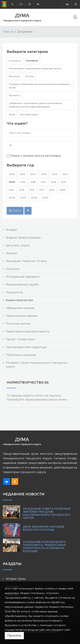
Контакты (32, 61)
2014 (11, 190)
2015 (63, 182)
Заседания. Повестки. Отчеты (26, 261)
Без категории (29, 114)
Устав (12, 114)
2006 (34, 198)
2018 (33, 182)
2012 (32, 190)
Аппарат (11, 230)
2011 (42, 190)
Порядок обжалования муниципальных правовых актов (39, 86)
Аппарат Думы (16, 579)
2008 (12, 198)
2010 (52, 190)
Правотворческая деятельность (28, 331)
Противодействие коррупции (26, 347)
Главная (8, 32)
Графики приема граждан (23, 238)
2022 (54, 174)
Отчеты (29, 76)
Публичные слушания (21, 355)
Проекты (14, 95)
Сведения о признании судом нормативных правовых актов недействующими (35, 105)
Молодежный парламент (23, 277)
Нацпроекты (14, 292)
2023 (44, 174)
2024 (33, 174)
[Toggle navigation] (75, 18)
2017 (43, 182)
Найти (15, 210)
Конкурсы (15, 61)
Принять (14, 636)
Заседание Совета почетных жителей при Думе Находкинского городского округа (47, 513)
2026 (12, 174)
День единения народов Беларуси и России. (43, 528)
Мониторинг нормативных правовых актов (35, 68)
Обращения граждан (20, 308)
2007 (23, 198)
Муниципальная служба (22, 285)
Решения (14, 76)
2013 (22, 190)
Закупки (11, 253)
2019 (23, 182)
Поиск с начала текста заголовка (36, 156)
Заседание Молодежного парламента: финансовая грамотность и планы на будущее (44, 546)
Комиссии (13, 269)
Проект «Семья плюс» (21, 339)
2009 (62, 190)
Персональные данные (22, 316)
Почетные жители (18, 324)
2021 (65, 174)
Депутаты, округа (18, 245)
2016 (53, 182)
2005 (45, 198)
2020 (12, 182)
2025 (22, 174)
